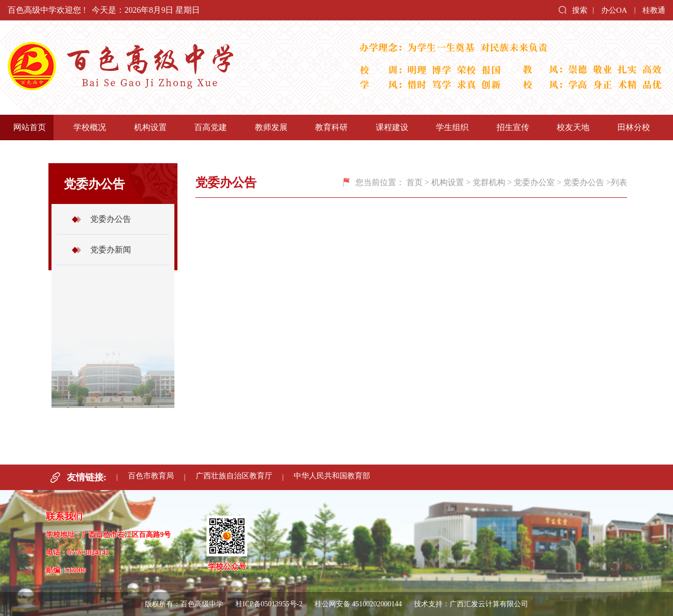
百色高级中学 (168, 67)
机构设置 (150, 127)
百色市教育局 (150, 477)
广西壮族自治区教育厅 (234, 477)
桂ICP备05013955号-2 (269, 604)
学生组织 (452, 127)
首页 (415, 182)
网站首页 (30, 127)
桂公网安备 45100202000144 (359, 604)
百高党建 (211, 127)
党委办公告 (111, 219)
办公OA (614, 10)
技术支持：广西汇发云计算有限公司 (471, 604)
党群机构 (489, 182)
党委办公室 (534, 182)
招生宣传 (513, 127)
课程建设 (392, 127)
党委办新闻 (111, 250)
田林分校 (634, 127)
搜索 (573, 10)
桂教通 (654, 10)
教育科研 (331, 127)
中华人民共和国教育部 (332, 477)
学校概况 (90, 127)
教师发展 (271, 127)
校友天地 (573, 127)
